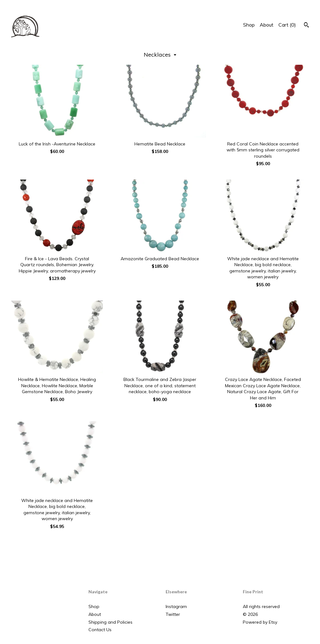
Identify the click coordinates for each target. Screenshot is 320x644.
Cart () (287, 25)
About (267, 25)
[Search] (306, 26)
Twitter (173, 614)
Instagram (176, 606)
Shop (249, 25)
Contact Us (100, 630)
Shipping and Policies (110, 622)
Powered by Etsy (260, 622)
